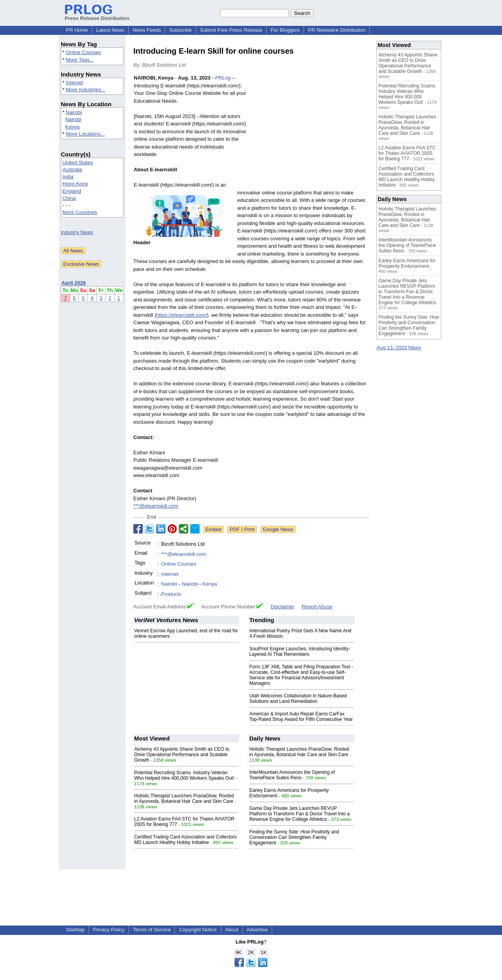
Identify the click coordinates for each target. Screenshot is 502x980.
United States (78, 162)
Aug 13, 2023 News (399, 348)
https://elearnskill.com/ (182, 315)
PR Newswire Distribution (337, 30)
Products (171, 594)
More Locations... (85, 134)
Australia (72, 170)
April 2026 (74, 283)
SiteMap (75, 930)
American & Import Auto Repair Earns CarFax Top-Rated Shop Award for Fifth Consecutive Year (301, 717)
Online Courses (84, 52)
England (72, 191)
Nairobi (74, 112)
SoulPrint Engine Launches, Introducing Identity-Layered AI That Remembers (300, 652)
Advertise (257, 930)
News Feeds (147, 30)
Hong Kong (75, 184)
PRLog (223, 78)
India (68, 177)
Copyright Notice (198, 930)
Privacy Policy (109, 930)
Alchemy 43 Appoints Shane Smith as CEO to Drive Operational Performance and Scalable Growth (182, 755)
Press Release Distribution (97, 15)
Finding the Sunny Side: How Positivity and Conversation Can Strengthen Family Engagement (294, 837)
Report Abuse (317, 607)
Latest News (110, 30)
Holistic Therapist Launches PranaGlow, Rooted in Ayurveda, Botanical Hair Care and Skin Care (184, 799)
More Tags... (80, 60)
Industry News (77, 232)
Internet (75, 83)
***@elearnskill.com (156, 506)
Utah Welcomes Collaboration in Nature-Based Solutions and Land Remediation (298, 699)
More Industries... (85, 90)
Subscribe (180, 30)
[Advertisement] (310, 132)
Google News (278, 529)
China (69, 198)
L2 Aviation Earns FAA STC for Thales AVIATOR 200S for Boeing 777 (407, 153)
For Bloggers (285, 30)
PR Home (77, 30)
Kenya (72, 127)
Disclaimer (283, 607)
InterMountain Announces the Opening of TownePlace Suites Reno (292, 775)
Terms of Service (152, 930)
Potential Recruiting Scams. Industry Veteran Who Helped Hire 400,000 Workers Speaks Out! (184, 775)
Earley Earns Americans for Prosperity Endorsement (407, 263)
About (232, 930)
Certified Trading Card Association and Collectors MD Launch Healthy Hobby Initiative (185, 840)
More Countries (80, 212)
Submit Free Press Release (231, 30)
